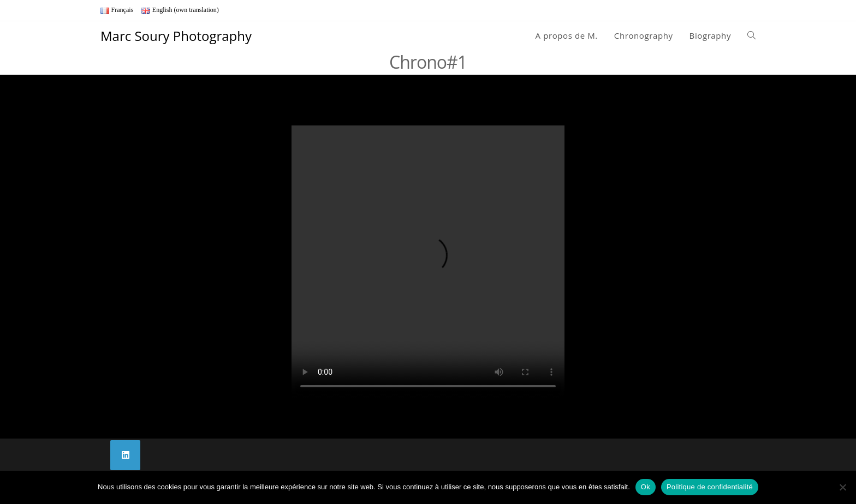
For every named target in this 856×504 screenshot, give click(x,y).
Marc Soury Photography (176, 36)
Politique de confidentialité (710, 487)
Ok (646, 487)
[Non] (842, 487)
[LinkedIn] (125, 455)
